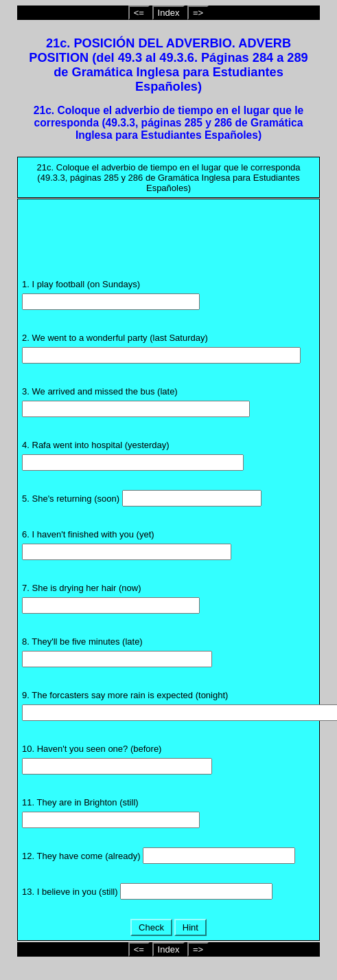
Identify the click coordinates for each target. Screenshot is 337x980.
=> (198, 13)
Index (169, 13)
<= (139, 13)
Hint (190, 927)
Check (151, 927)
